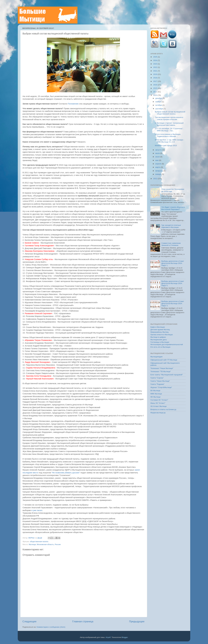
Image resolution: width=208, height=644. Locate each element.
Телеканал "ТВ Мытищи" (161, 371)
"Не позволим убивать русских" (66, 473)
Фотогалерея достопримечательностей (167, 344)
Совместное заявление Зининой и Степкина (171, 244)
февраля (159, 171)
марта (158, 167)
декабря (159, 98)
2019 (155, 74)
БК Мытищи (155, 391)
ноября (159, 102)
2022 (155, 67)
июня (158, 157)
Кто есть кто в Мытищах (160, 347)
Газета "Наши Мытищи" (160, 381)
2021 (155, 71)
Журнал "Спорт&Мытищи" (161, 387)
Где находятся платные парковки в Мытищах (171, 226)
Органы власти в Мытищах (162, 335)
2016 (155, 85)
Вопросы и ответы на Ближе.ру (163, 409)
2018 (155, 78)
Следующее (29, 621)
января (159, 174)
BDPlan (32, 538)
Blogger (125, 637)
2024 (155, 60)
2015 (155, 88)
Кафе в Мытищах (158, 327)
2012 (155, 179)
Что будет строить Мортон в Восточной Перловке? (173, 208)
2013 (155, 95)
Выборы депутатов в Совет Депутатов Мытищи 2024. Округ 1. (173, 263)
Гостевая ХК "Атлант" (159, 400)
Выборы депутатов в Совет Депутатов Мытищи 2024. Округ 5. (173, 283)
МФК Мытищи (156, 394)
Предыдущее (137, 621)
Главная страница (83, 621)
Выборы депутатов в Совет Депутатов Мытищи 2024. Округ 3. (173, 303)
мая (157, 160)
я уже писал (37, 510)
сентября (159, 109)
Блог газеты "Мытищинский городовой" (167, 375)
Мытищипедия (156, 357)
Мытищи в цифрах (158, 337)
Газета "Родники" (157, 384)
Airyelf (108, 637)
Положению (73, 104)
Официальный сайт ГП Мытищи (164, 360)
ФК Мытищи (155, 397)
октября (159, 105)
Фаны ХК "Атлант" (158, 403)
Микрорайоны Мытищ (159, 332)
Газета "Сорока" (157, 378)
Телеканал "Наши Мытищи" (162, 368)
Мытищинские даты (159, 340)
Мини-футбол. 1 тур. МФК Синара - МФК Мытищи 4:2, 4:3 (170, 141)
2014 (155, 92)
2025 (155, 57)
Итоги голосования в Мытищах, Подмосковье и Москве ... (168, 135)
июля (158, 153)
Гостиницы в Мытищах (160, 342)
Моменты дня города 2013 (166, 145)
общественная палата (39, 542)
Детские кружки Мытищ (160, 330)
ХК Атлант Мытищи (158, 406)
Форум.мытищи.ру (158, 413)
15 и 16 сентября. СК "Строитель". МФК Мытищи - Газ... (169, 130)
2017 (155, 81)
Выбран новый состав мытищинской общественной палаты (170, 113)
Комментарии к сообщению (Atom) (51, 627)
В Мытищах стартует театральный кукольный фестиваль (169, 124)
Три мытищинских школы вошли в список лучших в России (169, 118)
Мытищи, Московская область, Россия (45, 544)
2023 (155, 64)
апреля (159, 164)
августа (159, 150)
